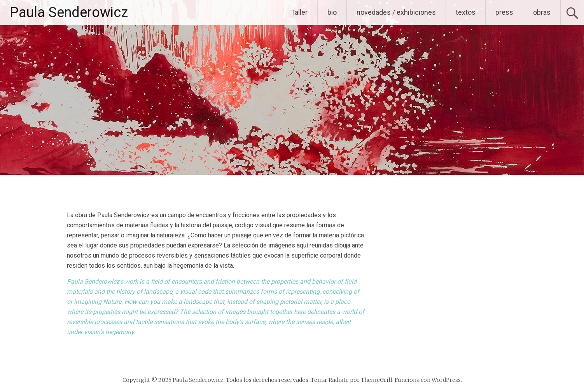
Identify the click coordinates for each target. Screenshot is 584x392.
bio (332, 12)
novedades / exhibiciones (396, 12)
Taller (299, 12)
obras (542, 12)
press (504, 12)
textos (466, 12)
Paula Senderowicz (69, 12)
